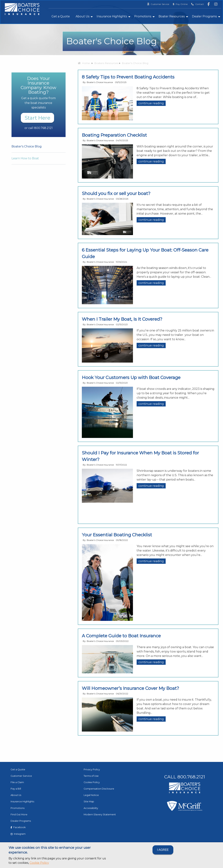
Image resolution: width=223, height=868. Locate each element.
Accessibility (91, 808)
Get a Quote (61, 16)
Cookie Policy (39, 863)
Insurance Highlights (112, 16)
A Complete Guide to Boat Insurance (121, 636)
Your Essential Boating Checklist (117, 535)
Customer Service (21, 776)
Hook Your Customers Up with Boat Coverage (131, 377)
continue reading (151, 103)
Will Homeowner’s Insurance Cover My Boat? (130, 688)
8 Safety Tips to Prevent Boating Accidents (128, 77)
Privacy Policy (92, 769)
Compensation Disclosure (99, 789)
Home (84, 63)
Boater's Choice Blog (27, 146)
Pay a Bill (16, 789)
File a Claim (17, 782)
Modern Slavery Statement (100, 814)
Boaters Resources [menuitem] (106, 63)
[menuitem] (61, 16)
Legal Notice (91, 795)
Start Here (37, 118)
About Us (82, 16)
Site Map (89, 802)
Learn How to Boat (25, 158)
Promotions (143, 16)
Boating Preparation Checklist (114, 135)
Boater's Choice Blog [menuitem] (135, 63)
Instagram (18, 834)
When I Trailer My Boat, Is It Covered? (122, 319)
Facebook (18, 827)
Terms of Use (91, 776)
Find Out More (19, 814)
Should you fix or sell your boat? (116, 193)
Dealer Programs (204, 16)
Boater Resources (172, 16)
